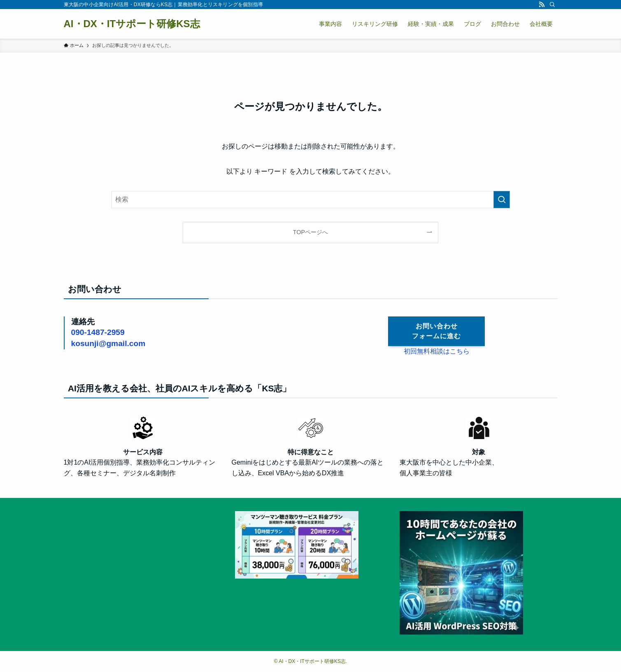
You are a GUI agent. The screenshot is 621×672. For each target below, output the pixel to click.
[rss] (542, 5)
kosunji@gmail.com (108, 343)
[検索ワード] (311, 200)
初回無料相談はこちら (437, 351)
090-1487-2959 (98, 332)
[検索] (552, 5)
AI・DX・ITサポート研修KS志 (132, 24)
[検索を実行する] (502, 200)
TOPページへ (310, 232)
